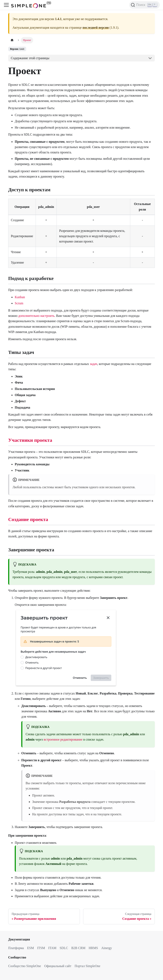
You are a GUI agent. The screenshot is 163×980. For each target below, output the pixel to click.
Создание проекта (28, 519)
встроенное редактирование (63, 739)
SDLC (64, 948)
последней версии (96, 28)
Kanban (20, 297)
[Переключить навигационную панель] (6, 5)
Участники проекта (30, 440)
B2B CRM (78, 948)
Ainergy (106, 948)
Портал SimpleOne (87, 966)
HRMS (93, 948)
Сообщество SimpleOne (25, 966)
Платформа (16, 948)
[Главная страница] (12, 40)
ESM (30, 948)
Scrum (19, 303)
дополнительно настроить (36, 316)
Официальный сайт (58, 966)
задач (94, 364)
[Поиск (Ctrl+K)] (144, 5)
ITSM (41, 948)
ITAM (52, 948)
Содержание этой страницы (30, 58)
